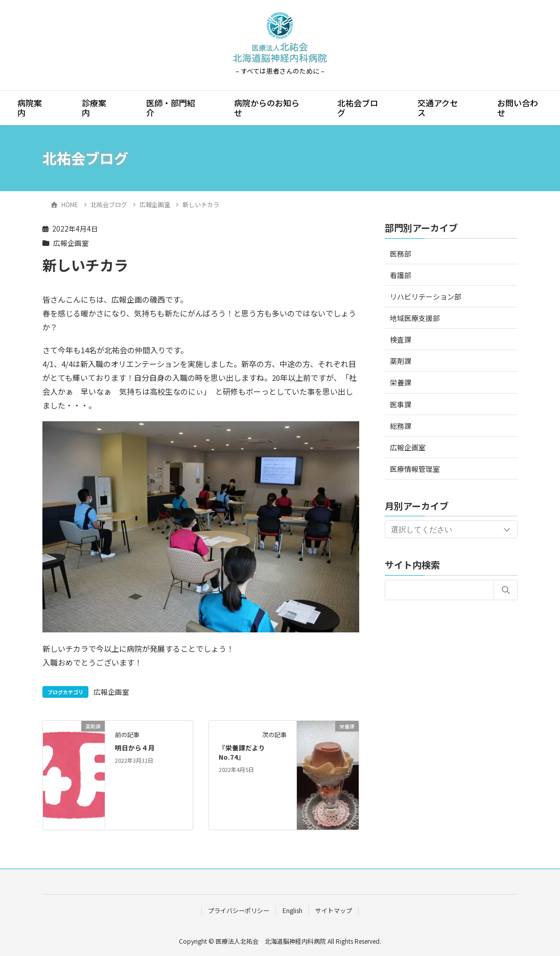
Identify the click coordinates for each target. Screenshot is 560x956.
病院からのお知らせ (267, 108)
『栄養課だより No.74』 (245, 752)
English (293, 910)
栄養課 (401, 382)
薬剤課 (401, 361)
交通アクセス (438, 108)
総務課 (401, 426)
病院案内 (30, 108)
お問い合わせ (518, 108)
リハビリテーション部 (426, 297)
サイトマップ (334, 910)
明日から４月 (135, 748)
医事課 (401, 404)
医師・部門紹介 (171, 108)
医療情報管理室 (415, 469)
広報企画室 (71, 243)
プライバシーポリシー (239, 910)
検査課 (401, 339)
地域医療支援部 (415, 318)
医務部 (401, 254)
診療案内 (94, 108)
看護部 (401, 275)
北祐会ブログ (358, 108)
